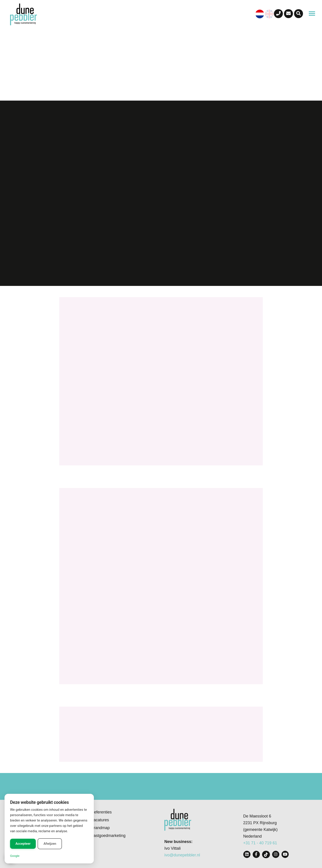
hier (155, 837)
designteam (150, 381)
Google (15, 856)
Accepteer (23, 844)
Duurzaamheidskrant (95, 737)
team (148, 428)
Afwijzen (50, 844)
